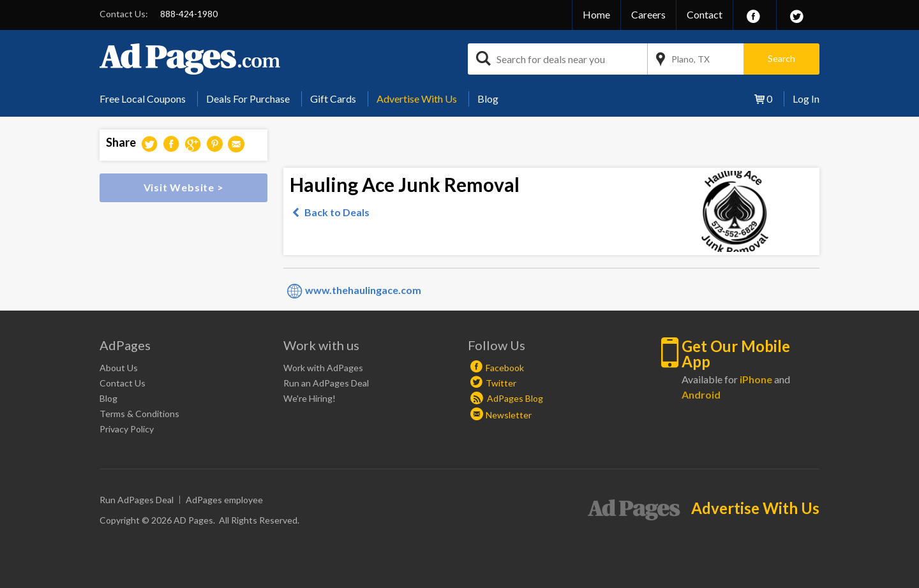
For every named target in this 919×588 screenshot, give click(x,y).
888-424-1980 (189, 14)
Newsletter (509, 415)
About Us (119, 368)
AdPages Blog (507, 398)
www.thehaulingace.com (363, 290)
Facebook (505, 368)
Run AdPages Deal (137, 500)
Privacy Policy (127, 429)
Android (701, 394)
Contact (705, 14)
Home (596, 14)
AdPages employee (224, 500)
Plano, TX (691, 59)
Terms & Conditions (139, 414)
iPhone (756, 379)
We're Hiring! (310, 398)
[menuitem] (147, 99)
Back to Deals (337, 212)
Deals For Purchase (248, 99)
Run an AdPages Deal (326, 383)
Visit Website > (184, 187)
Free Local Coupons (143, 99)
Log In (806, 99)
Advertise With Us (417, 99)
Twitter (501, 383)
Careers (648, 14)
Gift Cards (333, 99)
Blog (488, 99)
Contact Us (123, 383)
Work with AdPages (323, 368)
